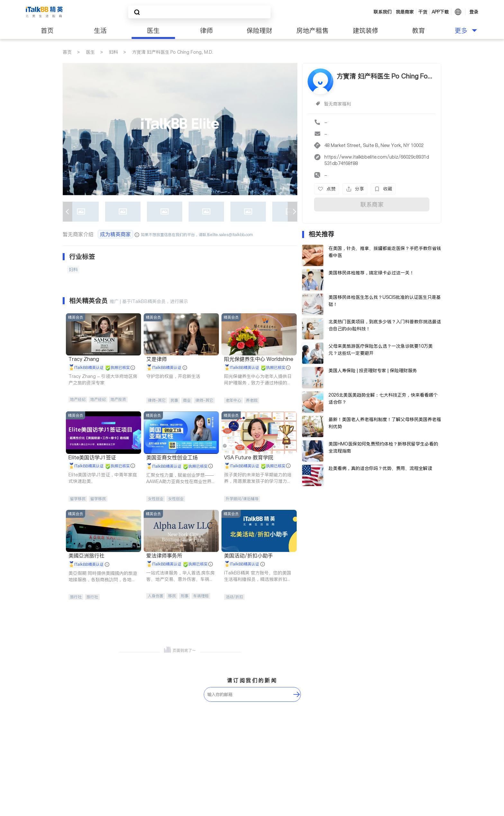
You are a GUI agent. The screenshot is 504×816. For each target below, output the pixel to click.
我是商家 (405, 12)
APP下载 (440, 12)
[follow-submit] (297, 694)
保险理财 (259, 31)
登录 (474, 12)
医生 (153, 31)
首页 (47, 31)
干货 (423, 12)
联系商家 (372, 204)
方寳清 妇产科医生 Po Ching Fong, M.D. (173, 52)
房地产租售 (312, 31)
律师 (206, 31)
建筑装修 (365, 31)
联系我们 (382, 12)
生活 (100, 31)
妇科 (113, 52)
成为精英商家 (115, 234)
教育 (419, 31)
